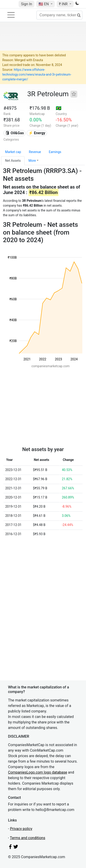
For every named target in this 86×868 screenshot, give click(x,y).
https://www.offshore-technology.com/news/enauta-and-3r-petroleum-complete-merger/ (37, 74)
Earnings (55, 152)
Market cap (13, 152)
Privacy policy (21, 829)
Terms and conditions (28, 838)
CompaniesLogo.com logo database (37, 772)
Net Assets (13, 161)
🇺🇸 (44, 4)
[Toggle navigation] (11, 15)
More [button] (32, 161)
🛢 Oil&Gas (14, 133)
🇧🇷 (59, 108)
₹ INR (64, 4)
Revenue (35, 152)
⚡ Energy (37, 133)
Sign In (26, 4)
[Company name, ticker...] (59, 15)
